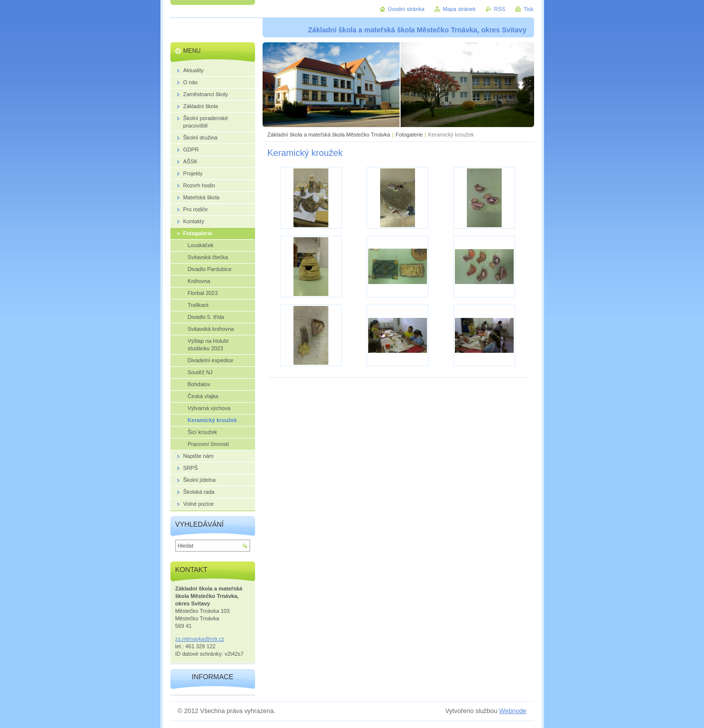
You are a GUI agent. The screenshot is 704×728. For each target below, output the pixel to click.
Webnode (513, 711)
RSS (500, 9)
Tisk (529, 9)
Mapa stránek (459, 9)
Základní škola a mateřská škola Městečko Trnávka (329, 135)
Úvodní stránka (406, 9)
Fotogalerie (409, 135)
